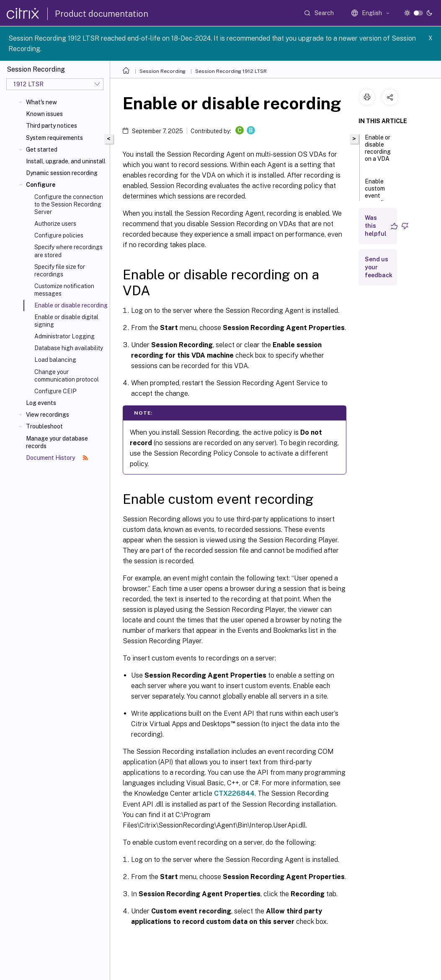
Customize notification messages (64, 290)
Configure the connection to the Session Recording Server (69, 204)
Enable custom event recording (378, 196)
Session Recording (162, 71)
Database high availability (69, 348)
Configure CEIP (55, 391)
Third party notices (52, 126)
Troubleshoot (44, 426)
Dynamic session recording (62, 173)
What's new (41, 102)
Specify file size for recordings (60, 271)
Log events (41, 403)
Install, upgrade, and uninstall (66, 161)
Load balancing (55, 360)
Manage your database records (57, 442)
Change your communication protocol (67, 376)
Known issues (44, 114)
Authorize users (55, 224)
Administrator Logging (64, 336)
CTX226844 (234, 793)
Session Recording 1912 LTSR (231, 71)
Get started (42, 150)
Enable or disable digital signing (66, 321)
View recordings (48, 415)
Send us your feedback (379, 267)
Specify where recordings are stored (68, 251)
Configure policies (59, 235)
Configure (41, 185)
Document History (57, 458)
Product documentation (102, 14)
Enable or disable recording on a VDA (378, 152)
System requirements (54, 138)
